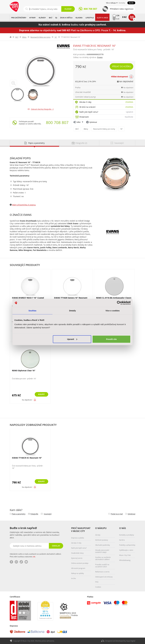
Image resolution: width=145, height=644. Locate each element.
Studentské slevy (77, 553)
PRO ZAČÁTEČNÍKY (19, 18)
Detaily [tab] (72, 311)
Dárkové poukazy (102, 540)
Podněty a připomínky (127, 545)
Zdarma (129, 102)
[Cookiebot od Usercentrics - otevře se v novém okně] (119, 303)
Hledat (68, 9)
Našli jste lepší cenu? (89, 112)
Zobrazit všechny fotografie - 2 (42, 109)
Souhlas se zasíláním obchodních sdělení (103, 558)
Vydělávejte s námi (126, 550)
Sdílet (78, 122)
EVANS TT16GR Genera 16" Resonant (71, 298)
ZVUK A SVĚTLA (66, 18)
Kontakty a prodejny (127, 535)
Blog (131, 3)
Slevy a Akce (102, 18)
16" (56, 37)
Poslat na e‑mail (117, 514)
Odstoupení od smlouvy (104, 577)
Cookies (98, 587)
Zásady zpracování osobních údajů (102, 551)
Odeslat (56, 546)
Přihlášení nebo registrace (122, 9)
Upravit (72, 339)
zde (34, 557)
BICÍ (51, 18)
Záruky (98, 535)
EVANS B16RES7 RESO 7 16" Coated (28, 298)
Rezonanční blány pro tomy (40, 37)
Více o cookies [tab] (113, 311)
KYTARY (33, 18)
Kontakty (122, 3)
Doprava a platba (78, 538)
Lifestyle (90, 18)
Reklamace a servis (102, 572)
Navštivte (129, 117)
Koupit (41, 394)
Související (48, 514)
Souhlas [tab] (32, 311)
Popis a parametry (19, 514)
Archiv (74, 578)
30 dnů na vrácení (87, 107)
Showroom (84, 117)
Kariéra (122, 540)
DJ (56, 18)
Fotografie (34, 514)
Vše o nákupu (111, 3)
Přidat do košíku (122, 66)
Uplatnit (130, 112)
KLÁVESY (42, 18)
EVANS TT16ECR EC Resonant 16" (27, 458)
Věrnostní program (78, 568)
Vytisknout (93, 122)
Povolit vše (111, 339)
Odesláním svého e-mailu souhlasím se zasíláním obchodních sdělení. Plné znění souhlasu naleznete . (36, 555)
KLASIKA (79, 18)
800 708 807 (57, 123)
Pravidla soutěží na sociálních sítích (102, 566)
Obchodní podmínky (103, 545)
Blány (24, 37)
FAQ (97, 582)
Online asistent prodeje (80, 563)
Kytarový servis (77, 558)
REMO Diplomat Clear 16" (24, 371)
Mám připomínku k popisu (24, 205)
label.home (11, 37)
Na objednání (27, 400)
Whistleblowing (125, 560)
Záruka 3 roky (85, 102)
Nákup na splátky (78, 573)
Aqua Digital (131, 641)
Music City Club (125, 555)
